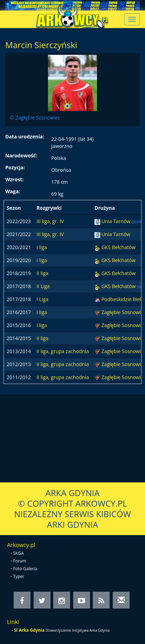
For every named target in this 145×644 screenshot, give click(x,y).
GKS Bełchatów (118, 247)
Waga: (13, 191)
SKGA (19, 553)
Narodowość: (21, 155)
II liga (42, 273)
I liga (42, 247)
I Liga (42, 299)
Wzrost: (14, 179)
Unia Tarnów (116, 221)
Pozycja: (15, 167)
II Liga (43, 286)
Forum (20, 561)
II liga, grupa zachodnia (63, 351)
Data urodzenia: (25, 136)
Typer (19, 576)
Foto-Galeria (25, 569)
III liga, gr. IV (50, 221)
